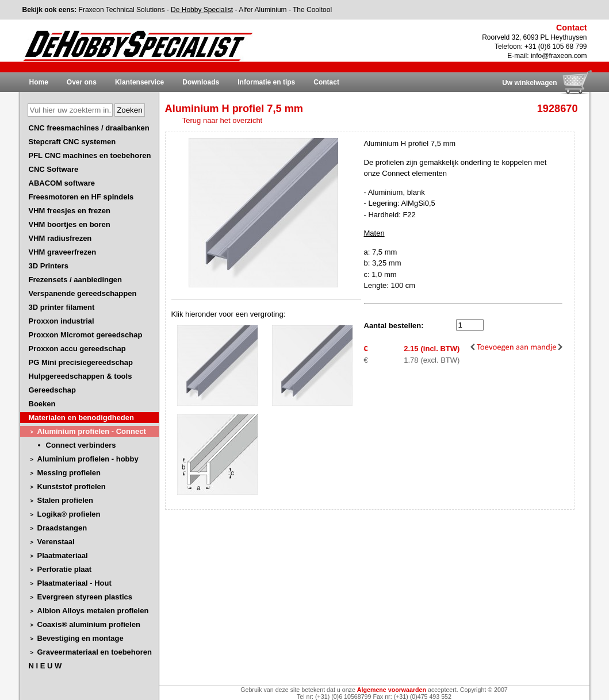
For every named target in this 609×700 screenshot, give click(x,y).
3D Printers (49, 266)
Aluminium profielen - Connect (92, 431)
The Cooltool (312, 10)
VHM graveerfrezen (63, 252)
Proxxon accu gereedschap (77, 349)
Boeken (42, 404)
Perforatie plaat (65, 569)
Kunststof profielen (72, 486)
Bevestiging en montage (81, 638)
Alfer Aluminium (263, 10)
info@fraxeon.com (559, 56)
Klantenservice (139, 82)
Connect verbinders (81, 445)
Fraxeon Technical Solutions (122, 10)
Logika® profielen (69, 514)
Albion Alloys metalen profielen (93, 611)
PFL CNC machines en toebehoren (90, 155)
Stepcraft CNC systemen (72, 142)
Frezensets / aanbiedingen (76, 280)
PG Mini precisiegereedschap (81, 362)
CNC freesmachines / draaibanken (89, 128)
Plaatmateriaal (63, 555)
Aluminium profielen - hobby (88, 459)
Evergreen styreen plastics (85, 597)
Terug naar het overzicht (222, 120)
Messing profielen (69, 473)
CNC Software (54, 169)
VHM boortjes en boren (70, 224)
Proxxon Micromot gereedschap (86, 335)
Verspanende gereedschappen (83, 293)
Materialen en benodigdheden (81, 418)
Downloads (201, 82)
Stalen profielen (66, 500)
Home (39, 82)
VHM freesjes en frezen (70, 211)
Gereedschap (52, 390)
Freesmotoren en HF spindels (81, 197)
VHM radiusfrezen (60, 238)
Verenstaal (56, 542)
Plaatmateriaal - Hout (74, 583)
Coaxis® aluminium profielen (89, 624)
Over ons (82, 82)
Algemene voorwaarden (392, 690)
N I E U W (45, 666)
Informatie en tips (266, 82)
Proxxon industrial (62, 321)
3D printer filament (62, 307)
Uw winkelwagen (529, 83)
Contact (326, 82)
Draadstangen (62, 528)
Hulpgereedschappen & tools (81, 376)
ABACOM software (62, 183)
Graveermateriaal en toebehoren (95, 652)
